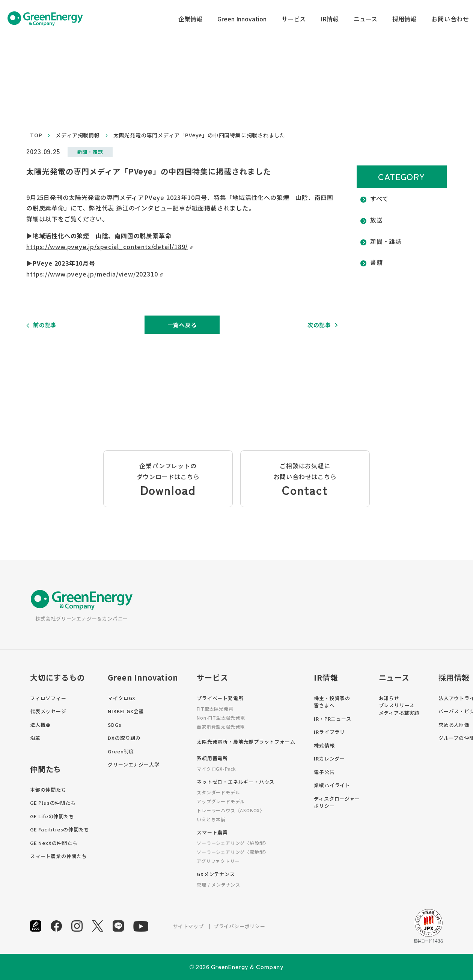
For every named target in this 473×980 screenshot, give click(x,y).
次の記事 (319, 325)
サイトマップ (188, 926)
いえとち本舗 (211, 819)
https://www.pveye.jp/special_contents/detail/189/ (107, 247)
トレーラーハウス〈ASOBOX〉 (231, 810)
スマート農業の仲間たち (59, 856)
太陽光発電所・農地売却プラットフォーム (246, 742)
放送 (377, 220)
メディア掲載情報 (78, 135)
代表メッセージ (48, 711)
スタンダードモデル (218, 792)
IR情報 (330, 19)
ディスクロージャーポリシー (337, 802)
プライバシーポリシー (240, 926)
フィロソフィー (48, 698)
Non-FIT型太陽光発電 (221, 718)
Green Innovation (242, 19)
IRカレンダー (329, 758)
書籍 (377, 262)
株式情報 (324, 745)
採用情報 (404, 19)
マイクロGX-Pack (216, 769)
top (36, 135)
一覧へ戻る (182, 325)
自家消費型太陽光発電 (221, 727)
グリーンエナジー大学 (133, 764)
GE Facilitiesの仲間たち (60, 829)
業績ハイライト (332, 785)
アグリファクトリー (218, 861)
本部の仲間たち (48, 790)
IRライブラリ (329, 732)
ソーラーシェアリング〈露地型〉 (233, 852)
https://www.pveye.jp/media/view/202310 (92, 274)
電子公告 (324, 772)
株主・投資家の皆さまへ (332, 702)
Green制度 (121, 751)
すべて (379, 198)
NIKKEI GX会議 (126, 711)
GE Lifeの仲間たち (52, 816)
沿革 (35, 738)
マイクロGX (122, 698)
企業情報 (190, 19)
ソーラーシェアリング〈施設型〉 (233, 843)
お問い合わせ (450, 19)
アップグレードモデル (221, 801)
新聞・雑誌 (386, 241)
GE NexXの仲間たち (54, 843)
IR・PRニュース (332, 719)
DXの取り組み (124, 738)
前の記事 (45, 325)
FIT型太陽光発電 (215, 709)
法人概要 (40, 725)
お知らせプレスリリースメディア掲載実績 (399, 705)
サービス (294, 19)
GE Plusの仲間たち (53, 803)
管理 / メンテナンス (218, 885)
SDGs (114, 725)
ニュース (365, 19)
